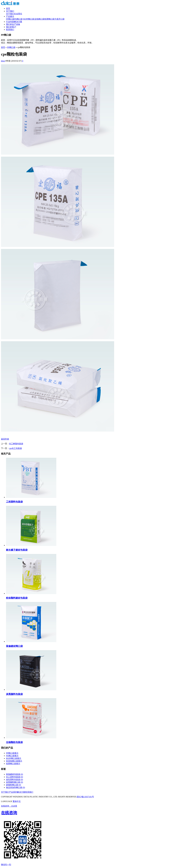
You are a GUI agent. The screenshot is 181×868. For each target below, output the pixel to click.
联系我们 (10, 30)
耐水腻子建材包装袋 (17, 550)
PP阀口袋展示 (12, 753)
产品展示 (10, 16)
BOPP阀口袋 (29, 19)
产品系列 (13, 792)
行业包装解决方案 (14, 22)
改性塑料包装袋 (15, 780)
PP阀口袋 (10, 19)
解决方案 (21, 792)
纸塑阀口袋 (49, 19)
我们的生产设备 (13, 24)
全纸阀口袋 (39, 19)
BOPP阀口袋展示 (14, 758)
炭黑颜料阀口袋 (15, 782)
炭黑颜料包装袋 (14, 694)
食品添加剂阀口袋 (16, 787)
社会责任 (18, 14)
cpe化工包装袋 (15, 448)
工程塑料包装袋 (14, 502)
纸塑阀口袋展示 (13, 764)
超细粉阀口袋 (14, 785)
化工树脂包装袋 (16, 444)
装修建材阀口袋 (14, 646)
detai (3, 61)
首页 (8, 8)
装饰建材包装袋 (15, 774)
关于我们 (10, 11)
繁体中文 (17, 801)
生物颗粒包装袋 (14, 742)
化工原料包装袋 (15, 777)
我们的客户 (11, 27)
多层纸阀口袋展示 (14, 761)
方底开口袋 (59, 19)
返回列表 (5, 439)
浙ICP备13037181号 (85, 797)
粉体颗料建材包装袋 (17, 598)
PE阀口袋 (19, 19)
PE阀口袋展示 (12, 756)
